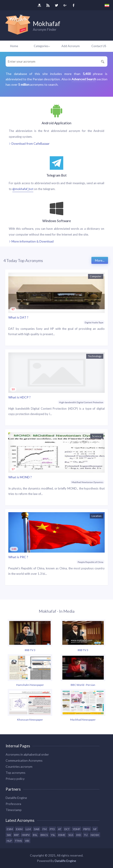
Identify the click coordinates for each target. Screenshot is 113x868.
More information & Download (31, 242)
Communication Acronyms (24, 760)
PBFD (87, 829)
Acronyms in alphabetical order (27, 754)
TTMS (18, 841)
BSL (35, 835)
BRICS (44, 835)
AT (60, 829)
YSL (53, 835)
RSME (62, 835)
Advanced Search (84, 79)
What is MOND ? (20, 477)
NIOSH (95, 835)
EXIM (19, 829)
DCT (67, 829)
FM (45, 829)
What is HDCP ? (19, 397)
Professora (13, 804)
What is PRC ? (18, 557)
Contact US (99, 46)
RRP (16, 835)
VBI (27, 841)
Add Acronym (71, 46)
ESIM (10, 829)
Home (14, 46)
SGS (71, 835)
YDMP (76, 829)
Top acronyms (16, 773)
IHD (79, 835)
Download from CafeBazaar (29, 144)
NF (95, 829)
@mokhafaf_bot (23, 189)
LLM (28, 829)
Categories (42, 46)
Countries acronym (19, 766)
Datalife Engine (16, 798)
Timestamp (14, 810)
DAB (37, 829)
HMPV (26, 835)
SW (9, 835)
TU (86, 835)
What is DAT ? (18, 317)
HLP (9, 841)
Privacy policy (15, 779)
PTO (52, 829)
